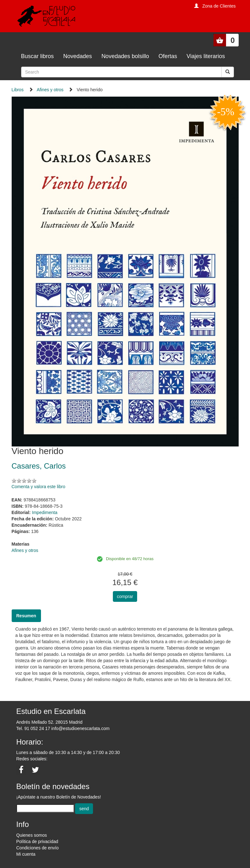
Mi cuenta (26, 854)
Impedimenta (45, 512)
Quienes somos (32, 835)
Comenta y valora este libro (38, 487)
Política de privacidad (37, 841)
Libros (18, 90)
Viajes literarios (206, 56)
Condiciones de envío (38, 848)
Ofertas (168, 56)
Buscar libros (38, 56)
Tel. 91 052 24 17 (33, 728)
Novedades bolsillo (125, 56)
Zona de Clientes (219, 6)
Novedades (78, 56)
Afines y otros (50, 90)
